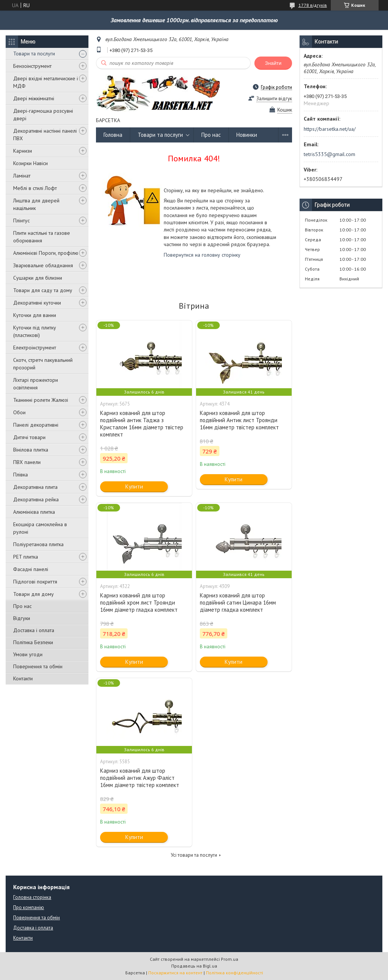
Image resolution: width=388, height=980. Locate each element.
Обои (19, 412)
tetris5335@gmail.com (329, 154)
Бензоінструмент (32, 66)
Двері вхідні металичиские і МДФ (46, 82)
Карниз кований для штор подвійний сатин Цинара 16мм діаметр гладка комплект (238, 603)
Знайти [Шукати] (273, 63)
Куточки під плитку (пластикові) (35, 331)
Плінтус (21, 220)
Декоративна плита (35, 487)
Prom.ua (230, 959)
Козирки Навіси (30, 163)
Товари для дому (33, 594)
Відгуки (22, 618)
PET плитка (26, 557)
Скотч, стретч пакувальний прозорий (43, 364)
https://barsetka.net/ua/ (330, 129)
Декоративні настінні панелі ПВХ (45, 135)
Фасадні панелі (31, 569)
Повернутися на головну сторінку (202, 255)
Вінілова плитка (31, 450)
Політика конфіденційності (234, 973)
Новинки (247, 135)
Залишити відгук (274, 99)
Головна (113, 135)
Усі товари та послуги (194, 855)
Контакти (23, 678)
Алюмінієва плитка (34, 512)
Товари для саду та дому (43, 290)
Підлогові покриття (35, 582)
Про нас (22, 606)
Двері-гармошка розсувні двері (43, 115)
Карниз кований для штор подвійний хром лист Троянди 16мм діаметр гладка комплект (139, 603)
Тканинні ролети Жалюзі (41, 400)
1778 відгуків (313, 5)
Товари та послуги (34, 54)
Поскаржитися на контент (175, 973)
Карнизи (23, 151)
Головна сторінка (32, 897)
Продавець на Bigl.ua (194, 966)
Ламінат (22, 176)
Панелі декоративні (36, 425)
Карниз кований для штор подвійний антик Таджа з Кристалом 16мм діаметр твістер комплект (142, 424)
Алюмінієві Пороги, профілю (46, 253)
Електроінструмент (35, 348)
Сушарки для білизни (38, 278)
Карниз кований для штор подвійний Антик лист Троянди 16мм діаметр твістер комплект (239, 420)
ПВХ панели (27, 462)
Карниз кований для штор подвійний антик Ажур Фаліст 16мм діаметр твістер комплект (140, 778)
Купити (134, 486)
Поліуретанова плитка (38, 544)
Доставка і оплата (34, 630)
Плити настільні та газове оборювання (42, 237)
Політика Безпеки (33, 642)
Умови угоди (28, 654)
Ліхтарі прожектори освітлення (36, 384)
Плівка (21, 475)
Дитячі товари (29, 437)
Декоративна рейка (36, 499)
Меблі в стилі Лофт (35, 188)
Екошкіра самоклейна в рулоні (40, 528)
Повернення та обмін (38, 666)
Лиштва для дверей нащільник (36, 204)
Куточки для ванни (35, 315)
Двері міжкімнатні (34, 98)
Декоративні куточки (37, 303)
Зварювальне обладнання (43, 265)
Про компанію (29, 907)
